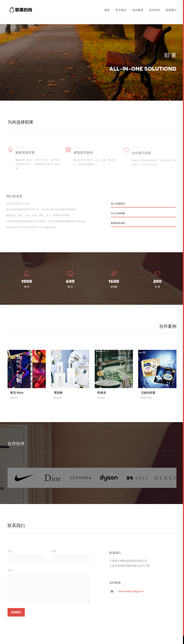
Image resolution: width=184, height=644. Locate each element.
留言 (10, 570)
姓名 (10, 550)
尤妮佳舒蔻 (148, 393)
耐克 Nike (17, 393)
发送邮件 (16, 612)
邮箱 (54, 550)
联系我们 (171, 10)
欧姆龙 (102, 393)
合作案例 (138, 10)
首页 (107, 10)
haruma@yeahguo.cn (131, 591)
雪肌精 (58, 393)
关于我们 (121, 10)
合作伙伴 (154, 10)
